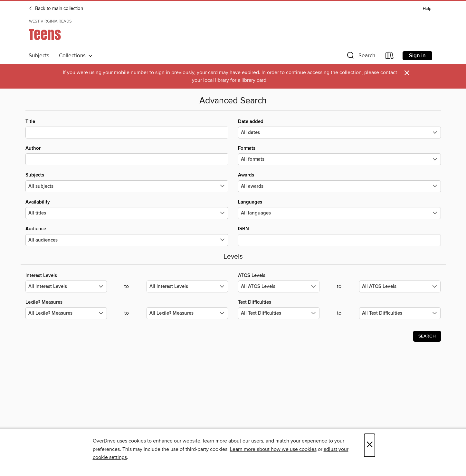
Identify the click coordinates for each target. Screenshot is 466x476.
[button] (360, 57)
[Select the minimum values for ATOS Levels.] (279, 286)
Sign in (417, 56)
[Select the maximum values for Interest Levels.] (187, 286)
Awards (339, 182)
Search (427, 336)
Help (427, 9)
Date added (339, 129)
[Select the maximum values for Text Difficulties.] (400, 313)
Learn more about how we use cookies (273, 449)
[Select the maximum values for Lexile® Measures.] (187, 313)
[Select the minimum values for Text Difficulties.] (279, 313)
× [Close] (370, 445)
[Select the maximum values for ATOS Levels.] (400, 286)
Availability (127, 209)
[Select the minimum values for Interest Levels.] (66, 286)
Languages (339, 209)
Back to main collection (56, 9)
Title (127, 129)
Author (127, 155)
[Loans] (390, 57)
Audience (127, 236)
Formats (339, 155)
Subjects (39, 56)
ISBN (339, 236)
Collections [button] (76, 56)
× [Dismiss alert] (407, 73)
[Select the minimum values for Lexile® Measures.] (66, 313)
